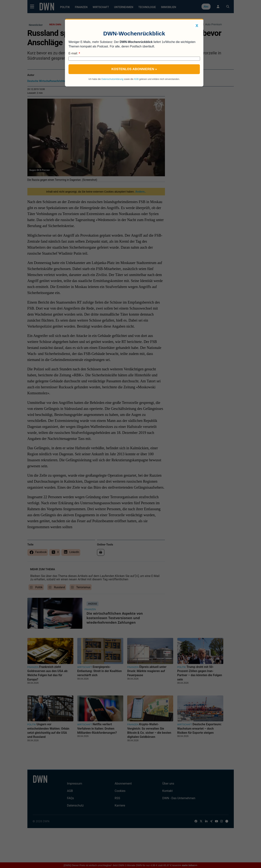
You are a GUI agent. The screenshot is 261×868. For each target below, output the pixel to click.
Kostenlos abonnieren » (134, 69)
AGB (136, 79)
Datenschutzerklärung (112, 79)
